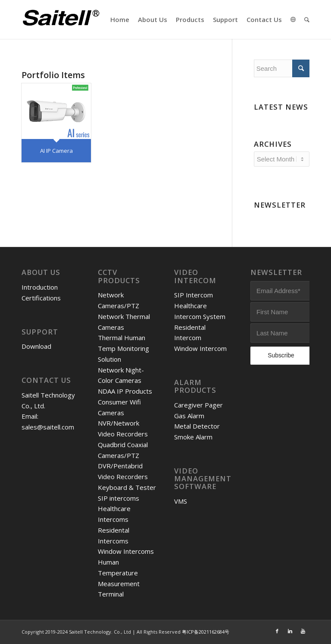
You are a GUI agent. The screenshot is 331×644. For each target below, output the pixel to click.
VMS (181, 501)
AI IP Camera (56, 151)
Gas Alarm (189, 416)
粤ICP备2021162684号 (206, 632)
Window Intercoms (126, 551)
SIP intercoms (119, 498)
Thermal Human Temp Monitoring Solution (123, 348)
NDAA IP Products (125, 391)
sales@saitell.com (48, 427)
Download (36, 346)
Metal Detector (197, 426)
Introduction (40, 287)
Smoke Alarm (193, 437)
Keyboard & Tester (127, 487)
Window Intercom (200, 348)
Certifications (41, 298)
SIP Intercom (194, 295)
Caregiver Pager (198, 405)
